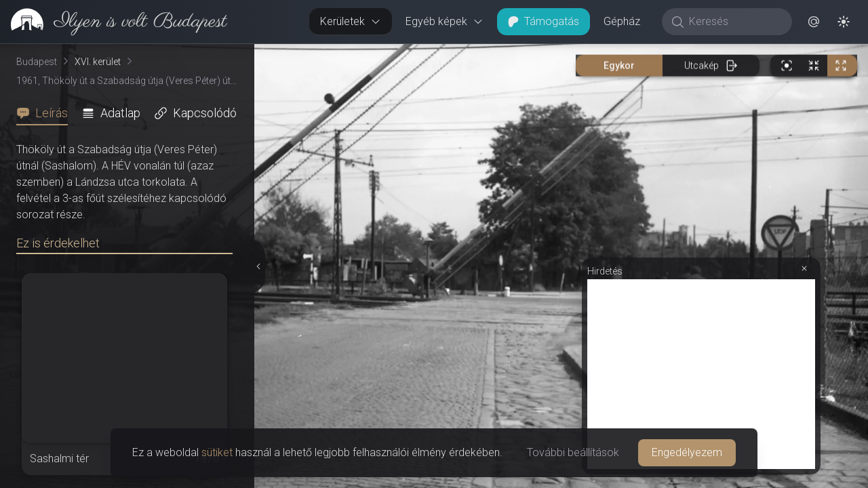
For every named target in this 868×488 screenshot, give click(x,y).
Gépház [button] (622, 21)
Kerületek (351, 21)
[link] (114, 22)
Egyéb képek (445, 21)
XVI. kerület (98, 62)
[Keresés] (734, 22)
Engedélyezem (687, 452)
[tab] (46, 113)
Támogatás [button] (544, 21)
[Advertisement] (701, 374)
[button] (814, 22)
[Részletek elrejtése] (257, 266)
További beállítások (573, 452)
